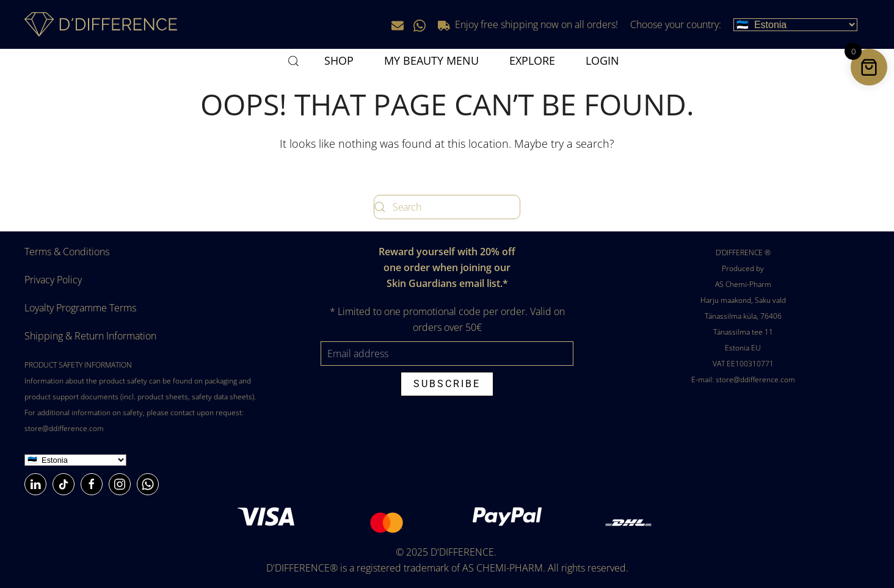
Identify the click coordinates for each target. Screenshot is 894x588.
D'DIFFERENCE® (302, 568)
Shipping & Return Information (90, 336)
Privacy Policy (53, 280)
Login (602, 60)
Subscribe (447, 384)
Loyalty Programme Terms (80, 308)
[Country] (75, 460)
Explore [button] (532, 60)
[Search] (447, 207)
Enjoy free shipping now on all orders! (528, 24)
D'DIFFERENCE (462, 552)
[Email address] (447, 354)
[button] (294, 61)
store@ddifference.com (64, 428)
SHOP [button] (339, 60)
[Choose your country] (795, 25)
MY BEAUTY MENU (431, 60)
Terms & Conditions (67, 252)
